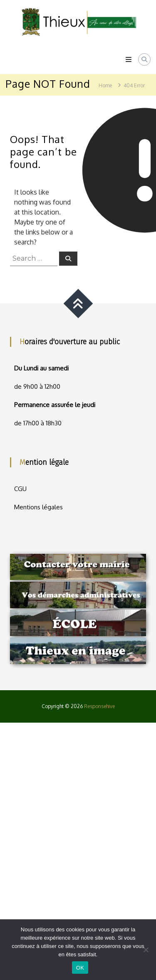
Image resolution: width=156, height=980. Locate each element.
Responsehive (99, 706)
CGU (20, 489)
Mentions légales (38, 507)
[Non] (146, 950)
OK (80, 968)
